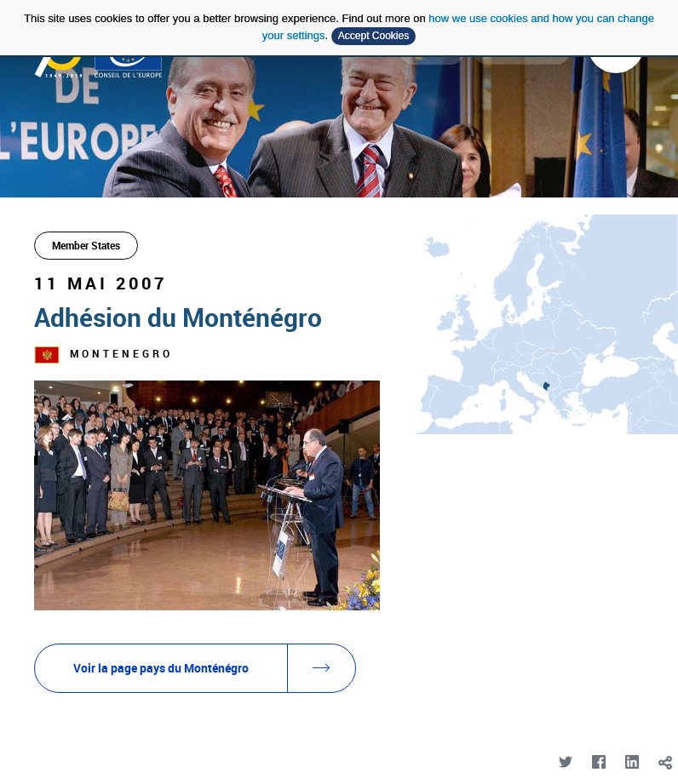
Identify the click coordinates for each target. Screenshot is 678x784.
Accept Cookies (373, 36)
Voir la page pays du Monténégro (214, 668)
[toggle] (665, 762)
